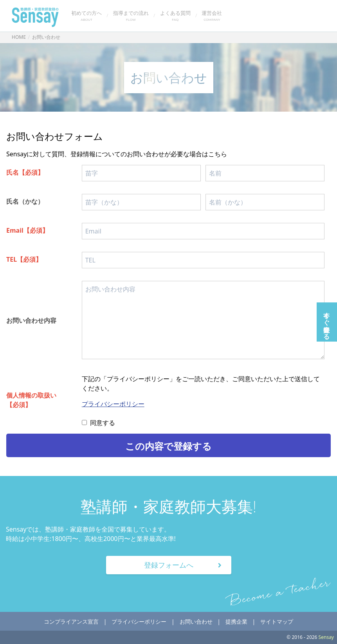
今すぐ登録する (327, 322)
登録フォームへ (184, 565)
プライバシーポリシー (113, 404)
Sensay (326, 637)
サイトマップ (277, 621)
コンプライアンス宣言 (71, 621)
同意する (98, 423)
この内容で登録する (168, 446)
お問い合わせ (196, 621)
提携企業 (236, 621)
